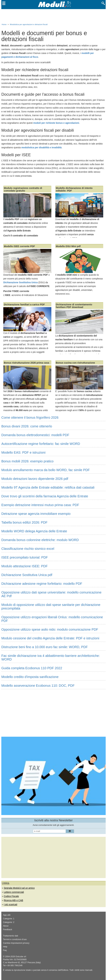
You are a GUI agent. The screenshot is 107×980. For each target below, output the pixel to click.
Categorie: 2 (9, 922)
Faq (5, 950)
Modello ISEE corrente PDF (19, 246)
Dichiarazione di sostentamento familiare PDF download (74, 306)
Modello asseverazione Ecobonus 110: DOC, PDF (38, 686)
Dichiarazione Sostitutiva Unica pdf (27, 575)
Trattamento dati (10, 936)
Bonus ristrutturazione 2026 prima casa (26, 363)
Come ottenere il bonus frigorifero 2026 (30, 418)
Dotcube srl (21, 957)
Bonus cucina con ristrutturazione (75, 363)
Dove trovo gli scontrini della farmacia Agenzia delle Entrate (45, 496)
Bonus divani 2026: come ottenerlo (27, 426)
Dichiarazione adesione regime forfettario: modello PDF (42, 584)
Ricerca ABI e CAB (13, 900)
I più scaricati (11, 904)
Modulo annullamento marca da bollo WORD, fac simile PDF (46, 470)
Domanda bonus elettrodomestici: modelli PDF (35, 435)
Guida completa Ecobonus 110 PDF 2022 (32, 668)
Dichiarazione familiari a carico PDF (24, 305)
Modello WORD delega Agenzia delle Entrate (34, 531)
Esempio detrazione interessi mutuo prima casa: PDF (40, 505)
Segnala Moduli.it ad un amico (19, 888)
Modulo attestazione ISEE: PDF (24, 566)
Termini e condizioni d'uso (15, 939)
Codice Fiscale (11, 896)
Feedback (7, 930)
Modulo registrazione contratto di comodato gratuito (23, 189)
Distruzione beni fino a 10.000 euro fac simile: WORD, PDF (45, 647)
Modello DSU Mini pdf (68, 246)
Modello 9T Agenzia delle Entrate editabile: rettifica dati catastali (48, 487)
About (6, 926)
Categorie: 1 (9, 919)
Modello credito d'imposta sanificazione (30, 677)
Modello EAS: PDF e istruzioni (23, 452)
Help (5, 947)
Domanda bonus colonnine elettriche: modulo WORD (40, 540)
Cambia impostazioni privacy (16, 943)
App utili (7, 915)
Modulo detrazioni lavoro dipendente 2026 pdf (35, 479)
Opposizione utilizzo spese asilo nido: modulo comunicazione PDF (50, 629)
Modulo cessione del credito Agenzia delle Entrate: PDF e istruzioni (50, 638)
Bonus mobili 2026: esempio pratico (27, 461)
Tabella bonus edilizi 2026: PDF (24, 522)
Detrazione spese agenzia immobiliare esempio (36, 514)
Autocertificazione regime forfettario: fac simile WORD (41, 444)
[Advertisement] (53, 16)
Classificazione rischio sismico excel (28, 549)
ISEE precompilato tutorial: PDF (25, 557)
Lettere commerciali (14, 892)
